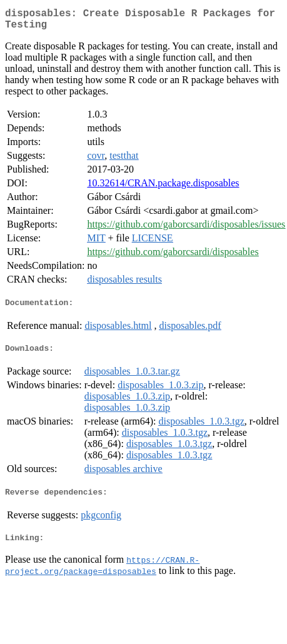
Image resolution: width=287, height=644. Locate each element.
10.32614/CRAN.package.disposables (163, 188)
